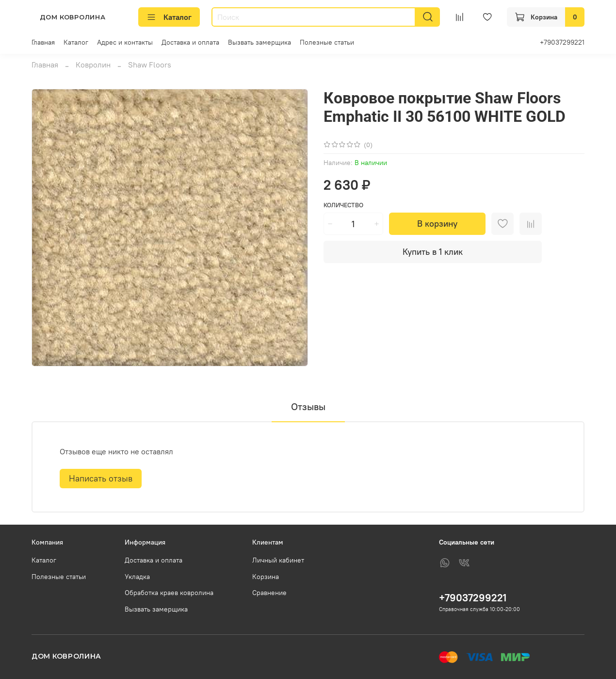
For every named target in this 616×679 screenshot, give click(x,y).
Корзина (266, 577)
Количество (343, 205)
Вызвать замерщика (259, 42)
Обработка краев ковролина (169, 593)
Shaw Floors (150, 65)
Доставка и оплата (190, 42)
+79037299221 (562, 42)
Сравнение (269, 593)
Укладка (137, 577)
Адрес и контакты (125, 42)
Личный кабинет (278, 560)
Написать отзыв (101, 478)
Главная (43, 42)
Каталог (169, 17)
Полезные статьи (327, 42)
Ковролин (93, 65)
